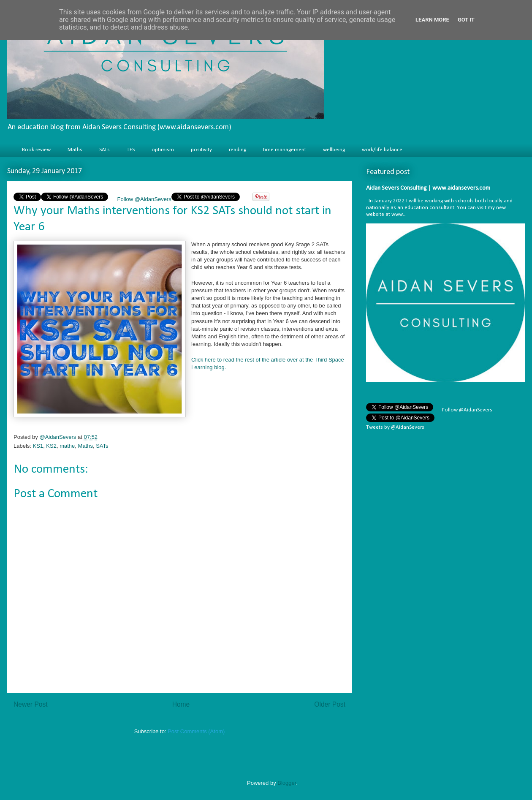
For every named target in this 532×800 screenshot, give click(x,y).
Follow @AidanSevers (144, 199)
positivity (201, 150)
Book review (36, 150)
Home (181, 704)
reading (237, 150)
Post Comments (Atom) (196, 731)
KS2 (51, 446)
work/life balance (382, 150)
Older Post (330, 704)
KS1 (38, 446)
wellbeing (334, 150)
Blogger (287, 783)
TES (131, 150)
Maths (75, 150)
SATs (104, 150)
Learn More (432, 20)
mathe (67, 446)
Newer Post (31, 704)
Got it (466, 20)
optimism (163, 150)
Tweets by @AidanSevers (395, 427)
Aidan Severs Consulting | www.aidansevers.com (428, 188)
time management (285, 150)
